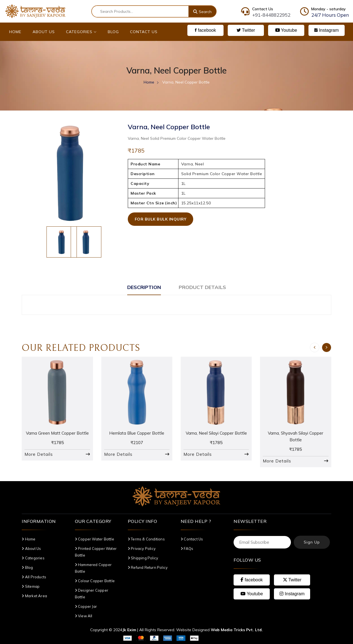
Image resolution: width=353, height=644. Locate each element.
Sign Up (312, 542)
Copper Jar (86, 606)
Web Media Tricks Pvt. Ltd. (237, 630)
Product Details (202, 287)
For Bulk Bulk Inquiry (161, 219)
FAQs (187, 548)
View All (84, 616)
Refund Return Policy (148, 567)
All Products (34, 577)
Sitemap (31, 586)
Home (15, 32)
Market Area (34, 596)
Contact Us (144, 32)
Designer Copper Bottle (92, 594)
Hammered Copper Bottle (93, 568)
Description (144, 287)
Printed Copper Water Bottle (96, 552)
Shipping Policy (143, 558)
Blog (113, 32)
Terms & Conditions (146, 539)
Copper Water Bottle (95, 539)
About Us (44, 32)
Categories (81, 32)
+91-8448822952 (271, 15)
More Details (39, 454)
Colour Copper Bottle (95, 581)
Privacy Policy (142, 548)
